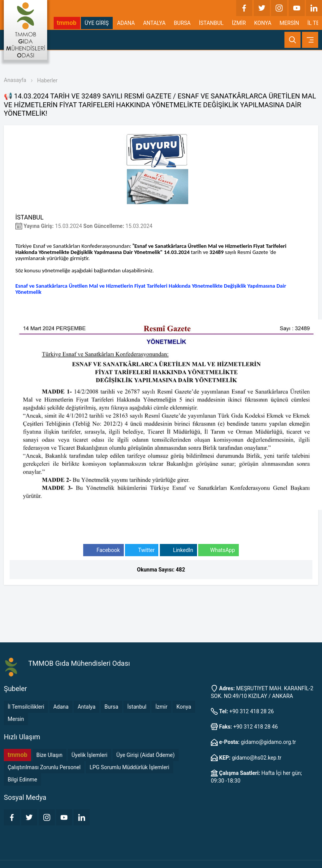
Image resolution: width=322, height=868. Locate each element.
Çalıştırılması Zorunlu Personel (44, 767)
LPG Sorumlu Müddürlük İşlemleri (130, 767)
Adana (61, 707)
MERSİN (289, 23)
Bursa (112, 707)
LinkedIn (178, 550)
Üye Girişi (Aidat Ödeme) (146, 755)
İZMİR (239, 23)
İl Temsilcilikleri (26, 707)
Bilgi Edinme (22, 780)
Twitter (142, 550)
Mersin (16, 719)
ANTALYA (154, 23)
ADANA (126, 23)
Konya (184, 707)
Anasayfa (15, 80)
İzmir (161, 707)
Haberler (47, 80)
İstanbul (137, 707)
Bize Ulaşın (49, 755)
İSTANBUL (211, 23)
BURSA (182, 23)
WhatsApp (218, 550)
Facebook (103, 550)
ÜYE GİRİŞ (97, 23)
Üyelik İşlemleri (90, 755)
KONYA (263, 23)
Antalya (86, 707)
